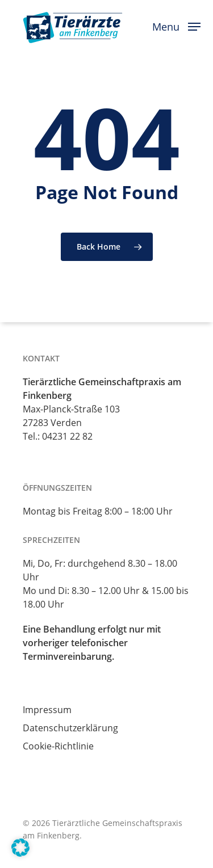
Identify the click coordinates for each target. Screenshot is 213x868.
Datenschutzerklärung (70, 728)
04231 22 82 (67, 436)
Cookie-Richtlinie (58, 746)
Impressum (47, 710)
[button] (176, 26)
